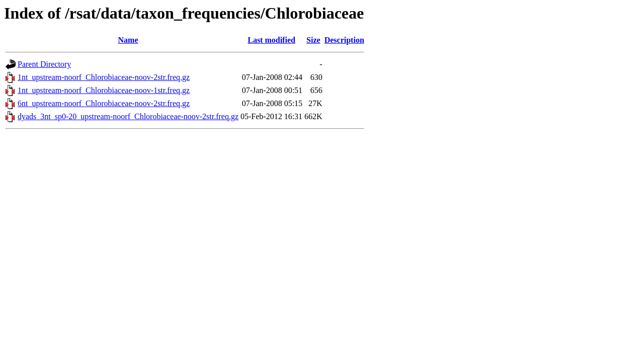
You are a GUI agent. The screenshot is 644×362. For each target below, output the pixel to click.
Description (344, 40)
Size (313, 40)
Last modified (271, 40)
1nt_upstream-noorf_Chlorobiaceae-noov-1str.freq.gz (104, 90)
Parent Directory (44, 64)
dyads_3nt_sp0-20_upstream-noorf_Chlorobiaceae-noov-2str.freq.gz (128, 116)
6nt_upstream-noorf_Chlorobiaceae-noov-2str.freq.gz (104, 103)
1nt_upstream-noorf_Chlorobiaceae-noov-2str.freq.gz (104, 77)
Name (128, 40)
